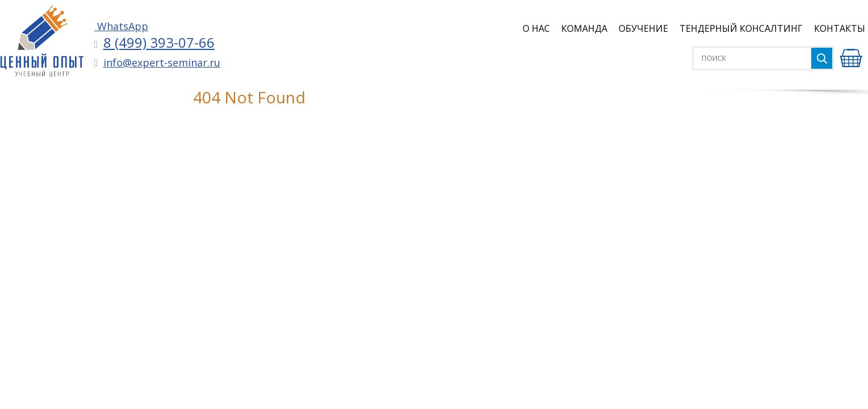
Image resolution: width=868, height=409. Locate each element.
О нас (536, 28)
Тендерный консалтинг (741, 28)
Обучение (643, 28)
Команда (584, 28)
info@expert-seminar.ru (162, 62)
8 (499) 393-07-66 (159, 42)
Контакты (840, 28)
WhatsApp (121, 26)
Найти (822, 58)
